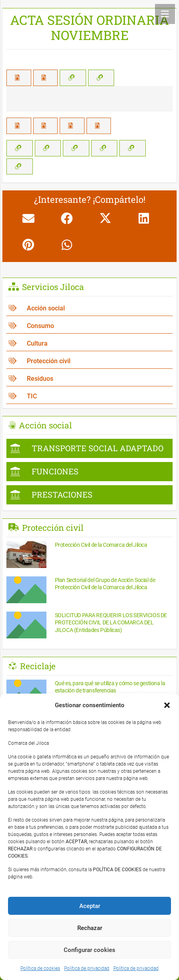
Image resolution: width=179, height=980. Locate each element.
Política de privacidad (87, 968)
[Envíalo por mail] (28, 218)
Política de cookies (40, 968)
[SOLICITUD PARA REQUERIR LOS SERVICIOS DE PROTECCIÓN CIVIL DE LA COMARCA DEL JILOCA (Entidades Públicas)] (89, 626)
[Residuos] (89, 379)
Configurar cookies (89, 950)
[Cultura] (89, 343)
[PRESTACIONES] (89, 495)
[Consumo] (89, 326)
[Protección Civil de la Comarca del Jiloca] (89, 556)
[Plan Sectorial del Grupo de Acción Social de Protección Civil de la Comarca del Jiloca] (89, 591)
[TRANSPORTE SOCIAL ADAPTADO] (89, 448)
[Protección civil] (89, 361)
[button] (167, 705)
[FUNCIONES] (89, 472)
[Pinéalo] (28, 245)
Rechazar (90, 928)
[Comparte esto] (67, 218)
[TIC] (89, 396)
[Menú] (165, 14)
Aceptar (90, 906)
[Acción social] (89, 308)
